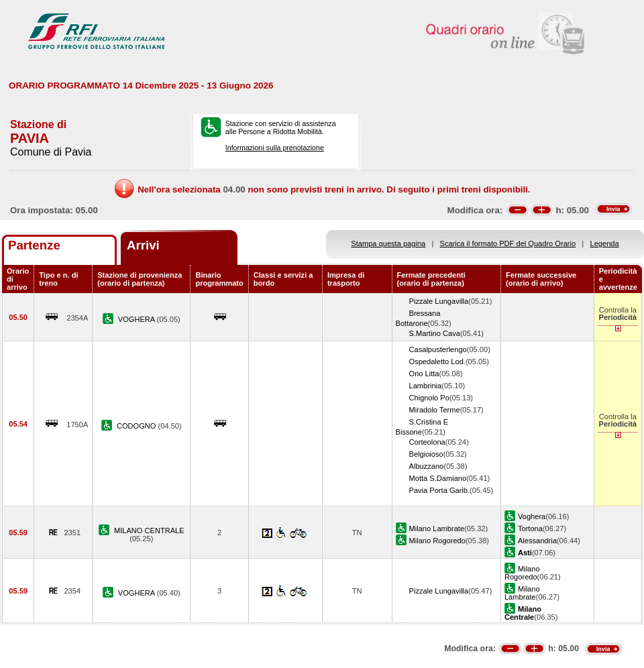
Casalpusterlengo (438, 349)
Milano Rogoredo (437, 541)
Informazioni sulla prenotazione (275, 148)
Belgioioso (426, 454)
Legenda (605, 243)
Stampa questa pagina (388, 243)
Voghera (532, 516)
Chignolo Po (429, 398)
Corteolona (427, 442)
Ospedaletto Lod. (437, 361)
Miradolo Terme (435, 410)
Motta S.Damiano (438, 478)
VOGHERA (138, 319)
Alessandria (537, 541)
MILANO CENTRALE (149, 531)
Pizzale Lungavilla (439, 301)
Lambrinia (426, 386)
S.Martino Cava (435, 333)
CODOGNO (138, 426)
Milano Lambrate (437, 528)
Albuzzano (427, 466)
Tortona (530, 528)
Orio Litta (424, 374)
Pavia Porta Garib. (440, 490)
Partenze (34, 245)
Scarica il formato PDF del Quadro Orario (508, 243)
